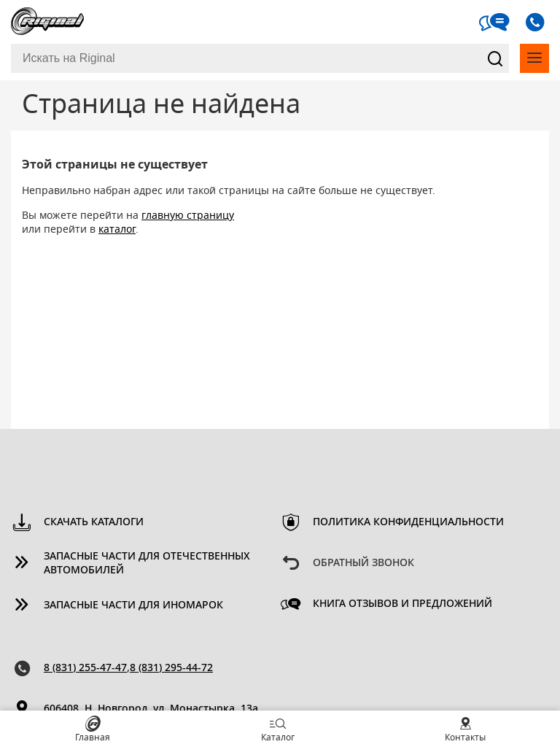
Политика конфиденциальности (408, 522)
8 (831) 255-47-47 (85, 668)
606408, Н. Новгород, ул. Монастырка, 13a (151, 709)
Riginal (47, 22)
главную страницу (188, 216)
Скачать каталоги (94, 522)
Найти (495, 58)
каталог (117, 230)
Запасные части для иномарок (133, 605)
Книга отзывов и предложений (402, 604)
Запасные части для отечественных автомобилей (147, 564)
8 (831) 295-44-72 (171, 668)
